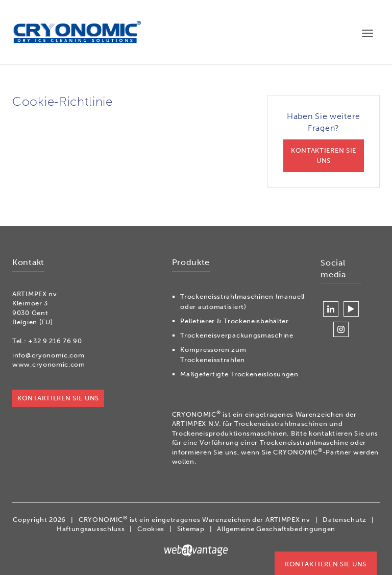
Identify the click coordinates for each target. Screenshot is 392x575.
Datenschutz (345, 520)
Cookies (151, 529)
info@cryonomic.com (48, 355)
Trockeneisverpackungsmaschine (237, 335)
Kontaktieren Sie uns (326, 564)
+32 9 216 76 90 (55, 341)
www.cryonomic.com (49, 364)
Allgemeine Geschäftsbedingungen (276, 529)
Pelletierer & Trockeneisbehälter (234, 321)
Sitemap (191, 529)
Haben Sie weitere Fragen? (324, 142)
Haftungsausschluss (91, 529)
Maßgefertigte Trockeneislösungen (239, 374)
